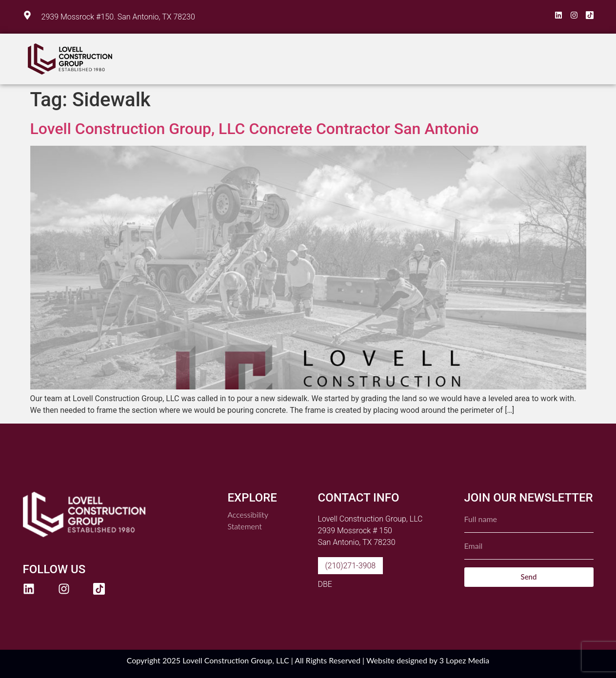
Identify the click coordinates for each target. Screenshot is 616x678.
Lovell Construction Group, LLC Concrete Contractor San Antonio (255, 129)
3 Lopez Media (465, 660)
